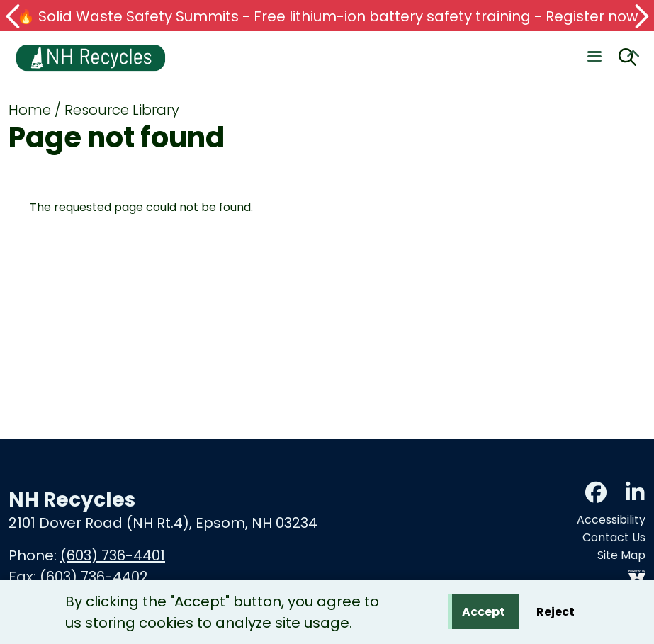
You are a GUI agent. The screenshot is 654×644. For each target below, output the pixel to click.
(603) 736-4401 (113, 555)
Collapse (633, 56)
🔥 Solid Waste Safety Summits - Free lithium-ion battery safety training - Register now (327, 16)
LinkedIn (635, 492)
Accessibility (611, 520)
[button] (14, 16)
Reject (556, 615)
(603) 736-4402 (94, 577)
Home (30, 110)
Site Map (621, 555)
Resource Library (122, 110)
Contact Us (614, 537)
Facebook (596, 492)
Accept (484, 615)
